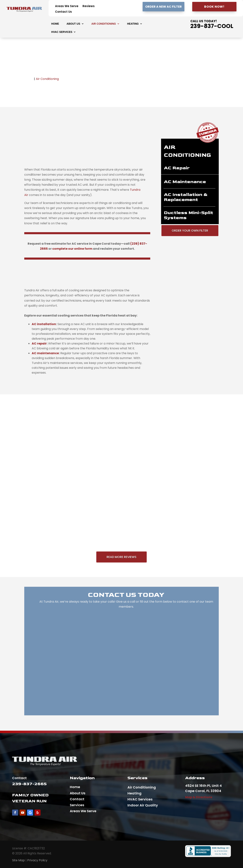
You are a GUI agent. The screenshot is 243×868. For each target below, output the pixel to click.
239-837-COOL (212, 26)
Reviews (89, 6)
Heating (133, 24)
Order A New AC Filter (163, 7)
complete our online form (72, 249)
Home (55, 24)
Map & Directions (199, 797)
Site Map (18, 860)
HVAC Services (62, 32)
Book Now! (214, 7)
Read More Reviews (121, 557)
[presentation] (44, 324)
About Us (73, 24)
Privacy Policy (37, 860)
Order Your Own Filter (190, 231)
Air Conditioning (104, 24)
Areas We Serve (67, 6)
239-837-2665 (29, 784)
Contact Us (63, 12)
